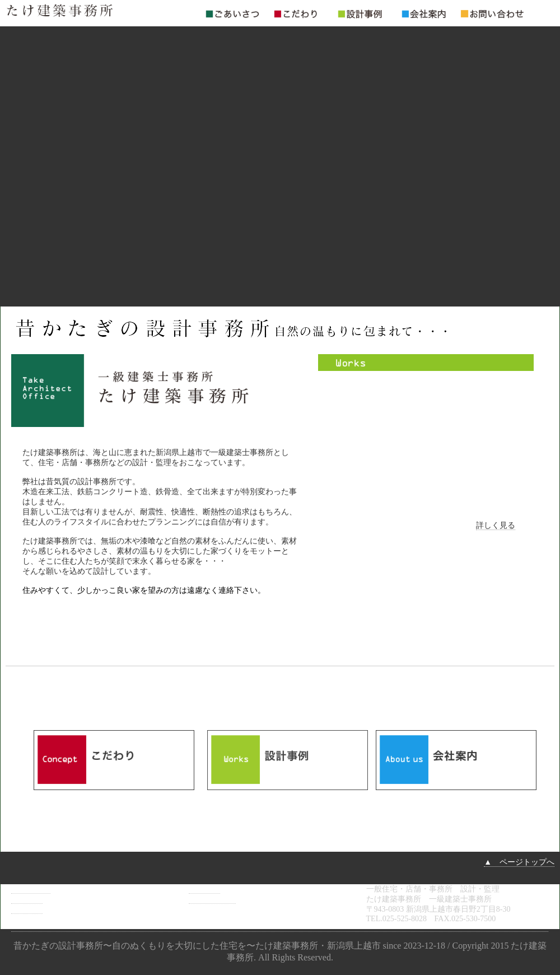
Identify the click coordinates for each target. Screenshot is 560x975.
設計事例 (27, 909)
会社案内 (204, 889)
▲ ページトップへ (519, 862)
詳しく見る (496, 525)
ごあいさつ (31, 889)
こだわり (27, 899)
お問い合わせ (212, 899)
